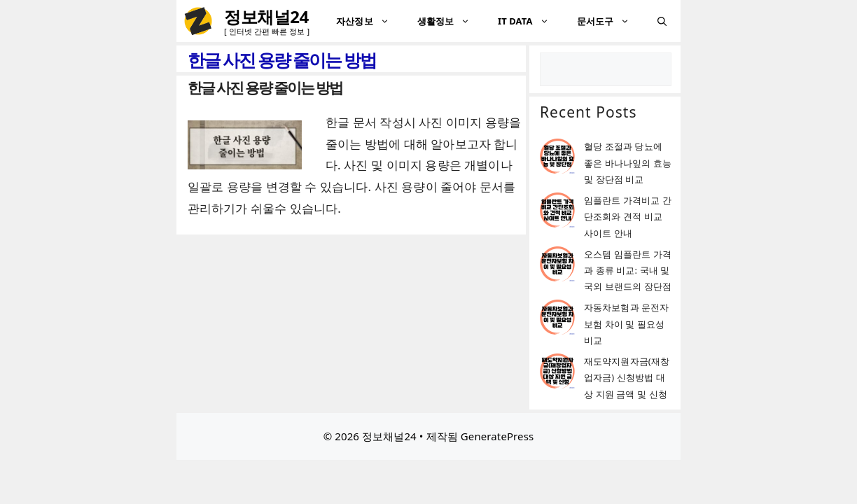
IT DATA (530, 21)
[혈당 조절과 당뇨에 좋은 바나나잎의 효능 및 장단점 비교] (557, 159)
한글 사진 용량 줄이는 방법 (265, 87)
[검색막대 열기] (662, 21)
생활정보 (451, 21)
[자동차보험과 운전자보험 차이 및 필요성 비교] (557, 320)
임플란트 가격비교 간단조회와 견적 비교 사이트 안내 (628, 217)
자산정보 (369, 21)
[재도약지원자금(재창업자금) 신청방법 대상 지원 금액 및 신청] (557, 373)
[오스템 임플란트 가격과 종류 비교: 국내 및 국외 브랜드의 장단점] (557, 266)
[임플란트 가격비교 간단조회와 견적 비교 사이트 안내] (557, 212)
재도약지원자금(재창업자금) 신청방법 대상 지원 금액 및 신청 (627, 378)
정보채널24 (266, 16)
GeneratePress (497, 436)
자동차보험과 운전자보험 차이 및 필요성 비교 (626, 324)
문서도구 (610, 21)
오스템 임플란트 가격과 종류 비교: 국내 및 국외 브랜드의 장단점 (628, 271)
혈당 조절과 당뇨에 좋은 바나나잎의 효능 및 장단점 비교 (628, 163)
